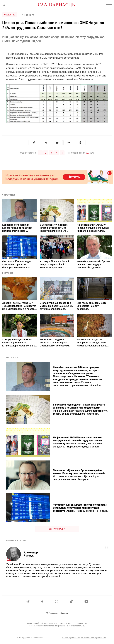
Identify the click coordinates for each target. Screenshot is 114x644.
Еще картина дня (57, 529)
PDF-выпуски (52, 613)
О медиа (64, 613)
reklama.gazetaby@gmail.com (94, 637)
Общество (10, 15)
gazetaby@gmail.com (71, 637)
